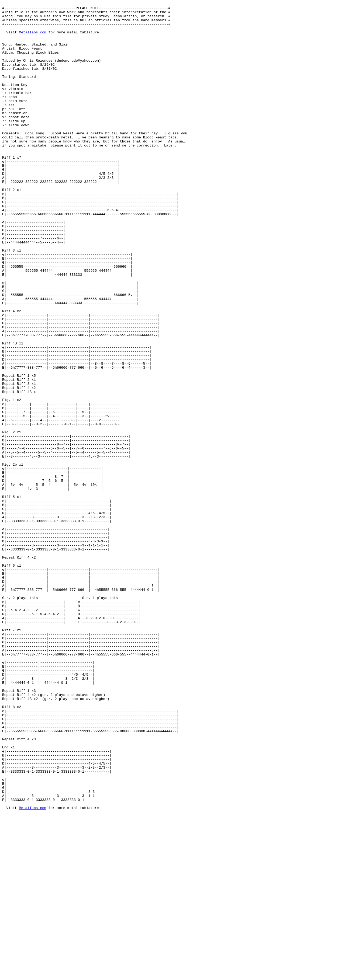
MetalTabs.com (32, 39)
